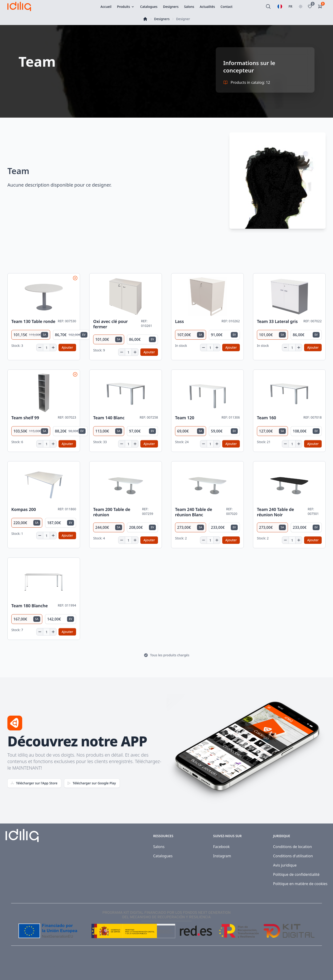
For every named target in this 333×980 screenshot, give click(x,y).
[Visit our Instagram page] (320, 967)
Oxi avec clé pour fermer (111, 324)
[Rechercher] (268, 6)
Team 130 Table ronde (33, 321)
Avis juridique (285, 865)
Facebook (221, 847)
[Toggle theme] (301, 6)
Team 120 (185, 418)
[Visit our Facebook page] (309, 967)
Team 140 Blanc (109, 418)
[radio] (31, 335)
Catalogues (163, 856)
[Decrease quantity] (40, 348)
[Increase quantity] (53, 348)
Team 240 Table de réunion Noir (275, 512)
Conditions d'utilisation (293, 856)
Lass (179, 321)
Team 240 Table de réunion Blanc (194, 512)
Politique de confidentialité (296, 874)
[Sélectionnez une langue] (280, 6)
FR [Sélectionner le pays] (290, 6)
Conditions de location (293, 847)
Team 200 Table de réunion (112, 512)
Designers (162, 19)
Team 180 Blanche (30, 606)
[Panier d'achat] (321, 6)
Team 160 (267, 418)
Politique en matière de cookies (300, 884)
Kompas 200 (24, 509)
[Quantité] (46, 348)
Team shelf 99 (25, 418)
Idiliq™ (28, 966)
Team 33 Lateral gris (277, 321)
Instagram (222, 856)
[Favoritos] (311, 6)
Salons (159, 847)
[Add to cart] (67, 348)
